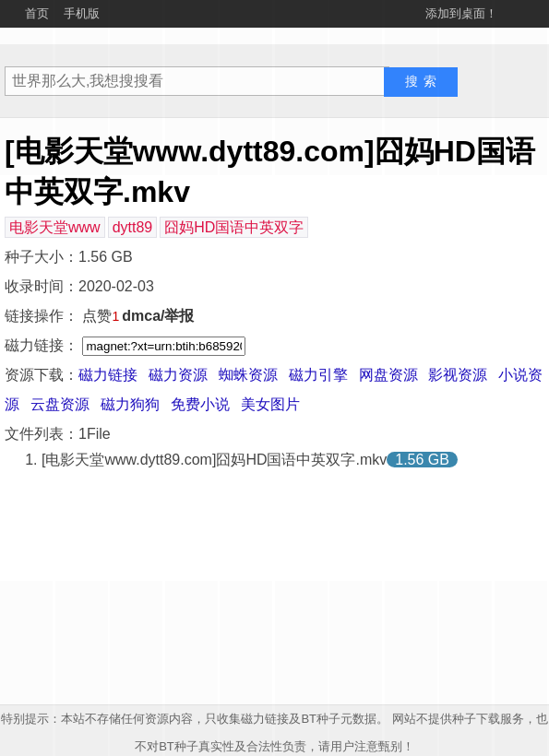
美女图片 (270, 404)
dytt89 (133, 227)
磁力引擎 (318, 375)
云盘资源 (60, 404)
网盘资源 (388, 375)
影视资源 (458, 375)
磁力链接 (108, 375)
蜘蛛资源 (248, 375)
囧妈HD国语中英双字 (234, 227)
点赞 (101, 316)
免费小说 (200, 404)
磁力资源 (178, 375)
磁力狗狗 (130, 404)
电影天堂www (55, 227)
